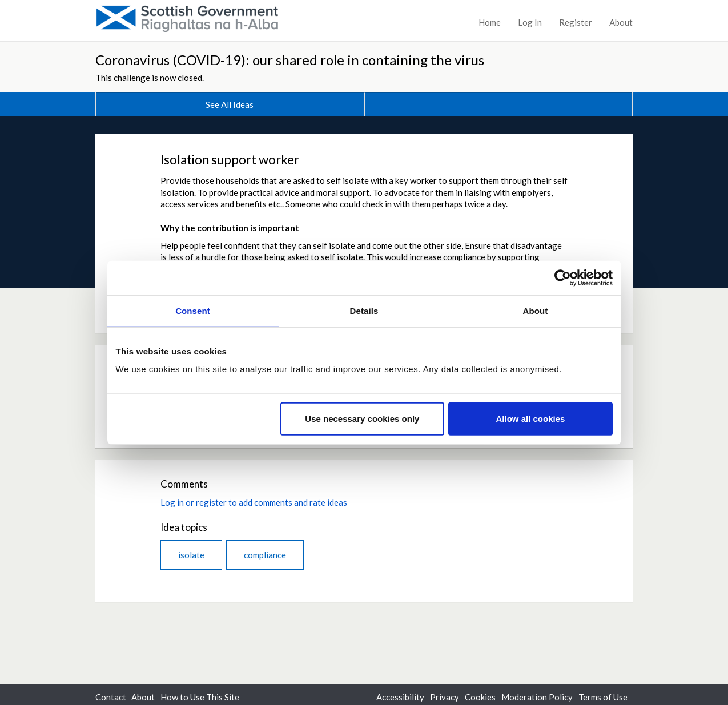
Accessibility (400, 697)
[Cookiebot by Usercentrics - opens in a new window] (563, 277)
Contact (111, 697)
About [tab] (536, 310)
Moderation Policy (537, 697)
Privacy (445, 697)
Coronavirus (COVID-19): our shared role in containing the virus (290, 60)
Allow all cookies (531, 419)
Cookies (480, 697)
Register (576, 22)
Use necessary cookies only (362, 419)
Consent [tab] (193, 310)
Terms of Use (603, 697)
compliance (265, 555)
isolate (191, 555)
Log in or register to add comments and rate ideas (254, 502)
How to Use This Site (200, 697)
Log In (530, 22)
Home (490, 22)
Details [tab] (364, 310)
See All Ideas (230, 104)
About (621, 22)
